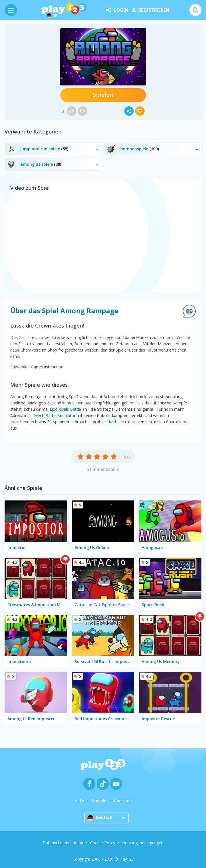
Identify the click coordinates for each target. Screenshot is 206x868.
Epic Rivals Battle (65, 409)
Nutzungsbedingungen (143, 843)
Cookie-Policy (103, 843)
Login (117, 10)
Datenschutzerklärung (63, 843)
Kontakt (99, 801)
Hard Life (116, 422)
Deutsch (100, 818)
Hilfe (79, 801)
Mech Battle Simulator (55, 415)
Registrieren (151, 10)
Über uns (123, 801)
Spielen (103, 95)
